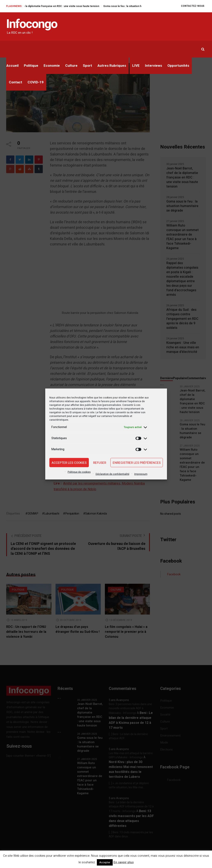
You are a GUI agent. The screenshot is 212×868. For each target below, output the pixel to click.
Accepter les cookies (69, 463)
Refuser (100, 463)
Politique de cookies (79, 472)
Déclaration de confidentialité (112, 474)
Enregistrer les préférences (137, 463)
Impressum (141, 474)
